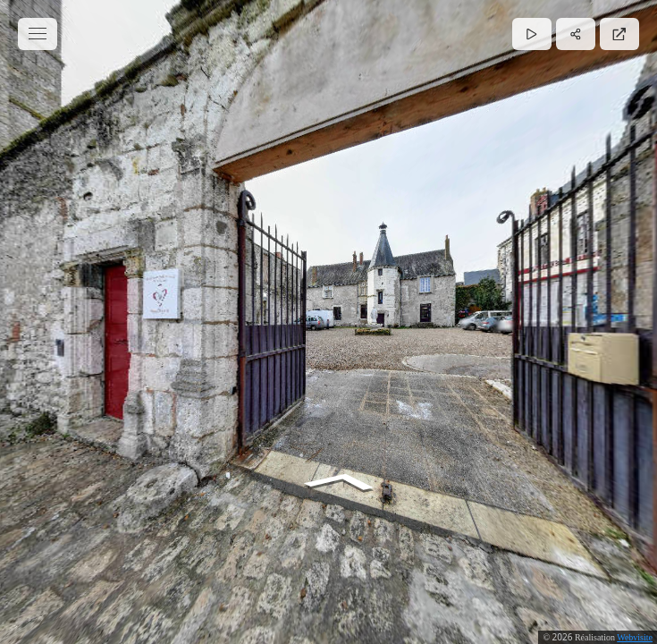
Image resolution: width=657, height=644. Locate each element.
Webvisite (635, 637)
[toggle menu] (38, 34)
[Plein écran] (619, 34)
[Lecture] (532, 34)
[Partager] (576, 34)
